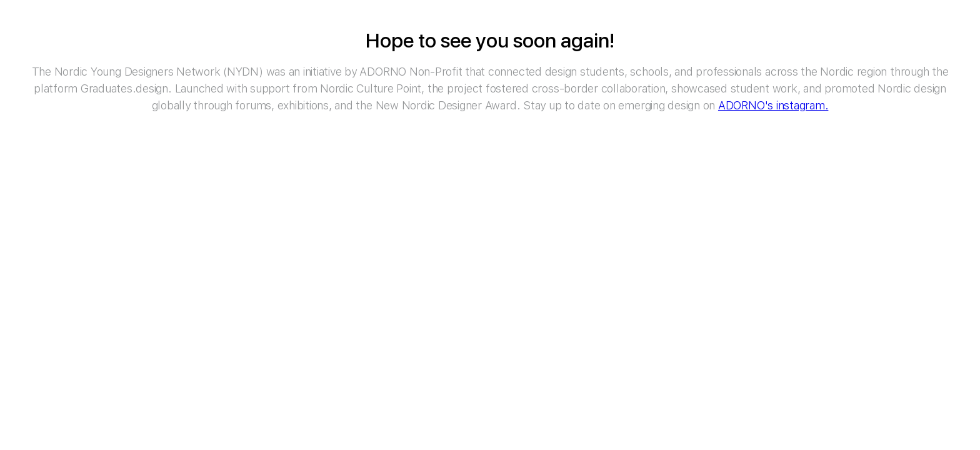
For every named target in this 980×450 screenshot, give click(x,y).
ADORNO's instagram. (773, 105)
